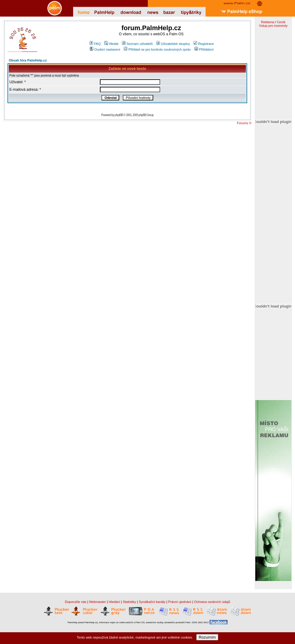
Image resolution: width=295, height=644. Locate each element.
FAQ (95, 44)
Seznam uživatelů (137, 44)
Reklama (267, 22)
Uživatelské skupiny (173, 44)
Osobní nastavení (105, 49)
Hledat (111, 44)
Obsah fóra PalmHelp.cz (28, 60)
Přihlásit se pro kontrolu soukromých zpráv (157, 49)
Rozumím (207, 637)
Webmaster (98, 602)
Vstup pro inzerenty (273, 26)
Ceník (281, 22)
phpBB (119, 115)
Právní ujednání (180, 602)
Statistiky (129, 602)
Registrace (204, 44)
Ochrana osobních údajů (212, 602)
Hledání (114, 602)
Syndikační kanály (152, 602)
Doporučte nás (76, 602)
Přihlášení (204, 49)
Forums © (244, 123)
